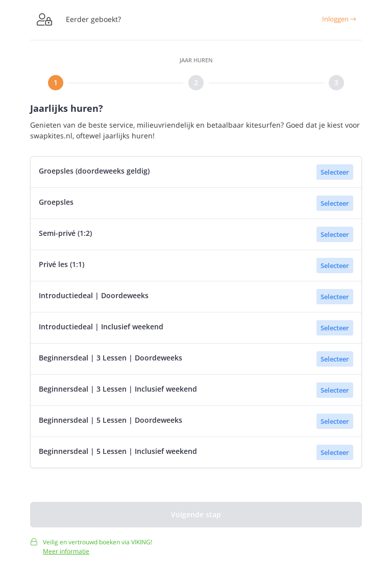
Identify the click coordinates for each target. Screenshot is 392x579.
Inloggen (339, 19)
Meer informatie (66, 555)
